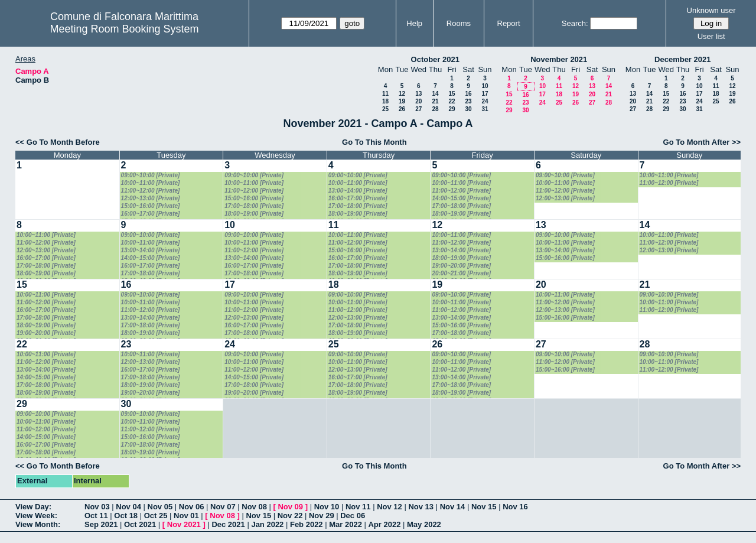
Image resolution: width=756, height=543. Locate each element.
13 (418, 94)
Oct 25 (156, 516)
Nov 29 (322, 516)
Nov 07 (223, 507)
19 (402, 101)
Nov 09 (290, 507)
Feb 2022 (307, 524)
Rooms (459, 23)
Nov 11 (358, 507)
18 (385, 101)
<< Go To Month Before (58, 142)
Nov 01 (186, 516)
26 (402, 109)
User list (711, 36)
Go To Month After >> (702, 142)
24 (485, 101)
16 (468, 94)
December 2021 (682, 59)
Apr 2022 (384, 524)
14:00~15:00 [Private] (461, 198)
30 (468, 109)
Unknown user (711, 10)
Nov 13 (421, 507)
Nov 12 (390, 507)
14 (435, 94)
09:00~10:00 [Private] (151, 175)
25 (385, 109)
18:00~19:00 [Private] (254, 214)
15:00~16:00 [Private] (151, 206)
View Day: (33, 507)
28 (435, 109)
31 (485, 109)
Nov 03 (97, 507)
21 (435, 101)
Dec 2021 (228, 524)
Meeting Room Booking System (124, 29)
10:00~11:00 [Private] (151, 183)
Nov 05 (160, 507)
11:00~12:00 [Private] (151, 191)
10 (485, 86)
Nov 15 (484, 507)
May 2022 (424, 524)
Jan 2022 (267, 524)
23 (468, 101)
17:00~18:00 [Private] (254, 206)
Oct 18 (126, 516)
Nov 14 (453, 507)
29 (452, 109)
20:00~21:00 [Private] (461, 273)
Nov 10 (327, 507)
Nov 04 (128, 507)
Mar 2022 (346, 524)
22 (452, 101)
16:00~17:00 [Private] (151, 214)
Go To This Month (374, 142)
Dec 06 (353, 516)
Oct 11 (96, 516)
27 (418, 109)
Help (414, 23)
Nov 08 (254, 507)
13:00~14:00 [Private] (358, 191)
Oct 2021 (140, 524)
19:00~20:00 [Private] (461, 266)
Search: (575, 23)
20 (418, 101)
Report (509, 23)
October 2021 (435, 59)
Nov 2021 (184, 524)
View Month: (38, 524)
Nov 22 (290, 516)
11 (385, 94)
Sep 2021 (101, 524)
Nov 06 (192, 507)
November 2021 (559, 59)
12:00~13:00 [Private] (151, 198)
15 (452, 94)
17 (485, 94)
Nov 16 (515, 507)
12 (402, 94)
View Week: (36, 516)
